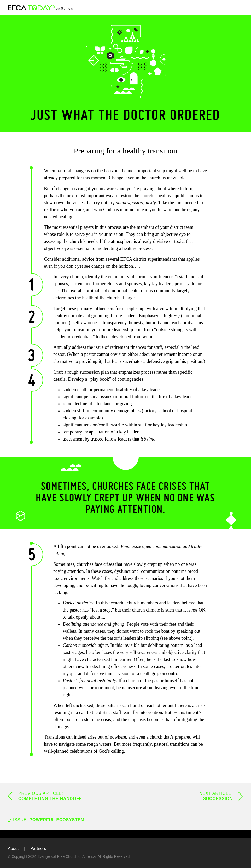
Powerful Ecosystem (49, 820)
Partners (38, 849)
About (13, 849)
